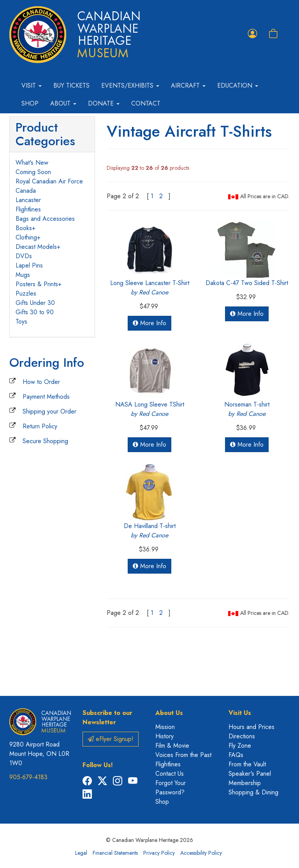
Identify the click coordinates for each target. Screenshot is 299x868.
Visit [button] (32, 85)
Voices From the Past (183, 755)
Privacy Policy (159, 853)
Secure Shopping (45, 441)
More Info (149, 323)
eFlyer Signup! (111, 739)
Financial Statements (115, 853)
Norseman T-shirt (247, 409)
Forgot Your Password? (171, 788)
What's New (32, 163)
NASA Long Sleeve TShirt (150, 409)
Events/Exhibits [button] (130, 85)
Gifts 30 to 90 (35, 312)
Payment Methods (46, 397)
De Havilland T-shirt (150, 531)
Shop (30, 103)
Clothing (26, 237)
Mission (165, 727)
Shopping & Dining (253, 792)
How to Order (41, 382)
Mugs (23, 275)
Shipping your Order (49, 411)
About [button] (63, 103)
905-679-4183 (28, 777)
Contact (146, 103)
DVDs (24, 256)
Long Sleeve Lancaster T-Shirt (150, 288)
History (164, 736)
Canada (26, 191)
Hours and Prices (252, 727)
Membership (245, 783)
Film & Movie (172, 746)
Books (24, 228)
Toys (21, 321)
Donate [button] (104, 103)
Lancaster (28, 200)
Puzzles (26, 293)
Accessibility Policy (201, 853)
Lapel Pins (29, 265)
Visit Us (240, 713)
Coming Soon (33, 172)
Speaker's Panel (250, 774)
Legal (81, 853)
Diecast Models (36, 247)
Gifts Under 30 (35, 303)
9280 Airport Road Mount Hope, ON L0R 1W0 (39, 754)
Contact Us (170, 774)
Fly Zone (240, 746)
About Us (169, 713)
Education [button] (238, 85)
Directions (242, 736)
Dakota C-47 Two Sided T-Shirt (247, 283)
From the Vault (247, 764)
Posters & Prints (37, 284)
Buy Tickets (71, 85)
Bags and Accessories (45, 219)
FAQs (236, 755)
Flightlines (28, 209)
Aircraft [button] (188, 85)
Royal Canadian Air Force (49, 181)
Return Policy (40, 426)
